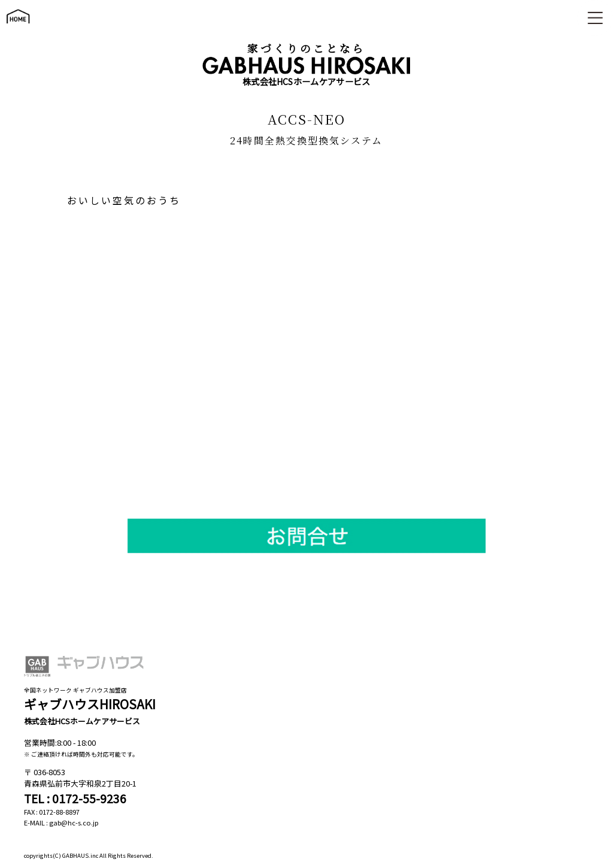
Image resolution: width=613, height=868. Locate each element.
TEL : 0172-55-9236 (75, 799)
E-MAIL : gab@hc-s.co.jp (61, 822)
